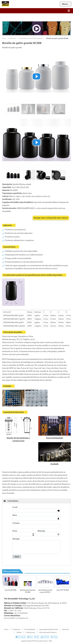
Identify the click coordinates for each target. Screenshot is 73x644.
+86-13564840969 (21, 613)
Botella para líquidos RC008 (28, 591)
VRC (30, 637)
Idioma (66, 4)
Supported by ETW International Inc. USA (36, 641)
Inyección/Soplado (55, 438)
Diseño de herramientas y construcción (18, 439)
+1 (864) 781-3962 (14, 611)
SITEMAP (45, 637)
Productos (12, 38)
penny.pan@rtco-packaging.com (16, 618)
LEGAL (54, 637)
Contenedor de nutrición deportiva (31, 38)
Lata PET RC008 (63, 590)
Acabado (55, 464)
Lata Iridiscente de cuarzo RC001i (45, 591)
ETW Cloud (20, 637)
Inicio (4, 38)
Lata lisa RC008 (10, 590)
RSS (37, 637)
